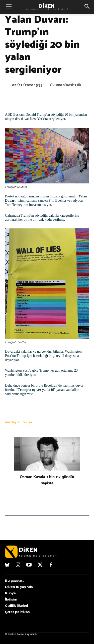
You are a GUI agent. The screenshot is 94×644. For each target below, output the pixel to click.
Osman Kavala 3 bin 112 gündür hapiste (47, 480)
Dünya (27, 422)
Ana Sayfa (12, 422)
